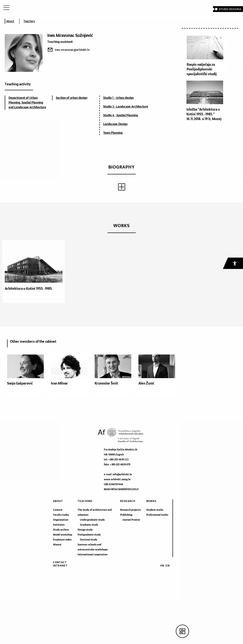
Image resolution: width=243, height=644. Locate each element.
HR (162, 566)
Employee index (62, 540)
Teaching (85, 501)
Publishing (126, 515)
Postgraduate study (89, 535)
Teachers (29, 21)
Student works (155, 510)
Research (128, 501)
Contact (60, 562)
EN (168, 566)
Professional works (157, 515)
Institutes (59, 525)
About (10, 21)
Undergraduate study (92, 520)
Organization (61, 520)
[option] (32, 271)
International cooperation (93, 554)
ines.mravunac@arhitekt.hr (72, 50)
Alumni (57, 545)
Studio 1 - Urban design (118, 98)
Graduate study (89, 525)
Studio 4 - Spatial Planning (121, 115)
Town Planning (113, 133)
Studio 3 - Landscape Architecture (126, 106)
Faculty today (61, 515)
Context (58, 510)
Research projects (130, 510)
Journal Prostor (131, 520)
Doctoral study (89, 540)
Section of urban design (72, 98)
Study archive (61, 530)
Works (151, 501)
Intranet (60, 566)
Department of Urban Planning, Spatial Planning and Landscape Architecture (27, 102)
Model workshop (63, 535)
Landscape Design (115, 124)
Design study (85, 530)
